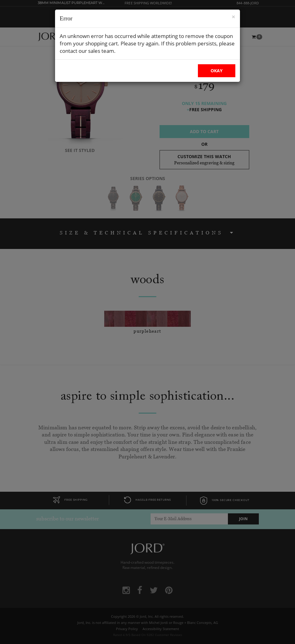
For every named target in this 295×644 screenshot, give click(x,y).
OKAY (217, 71)
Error (66, 18)
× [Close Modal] (233, 17)
